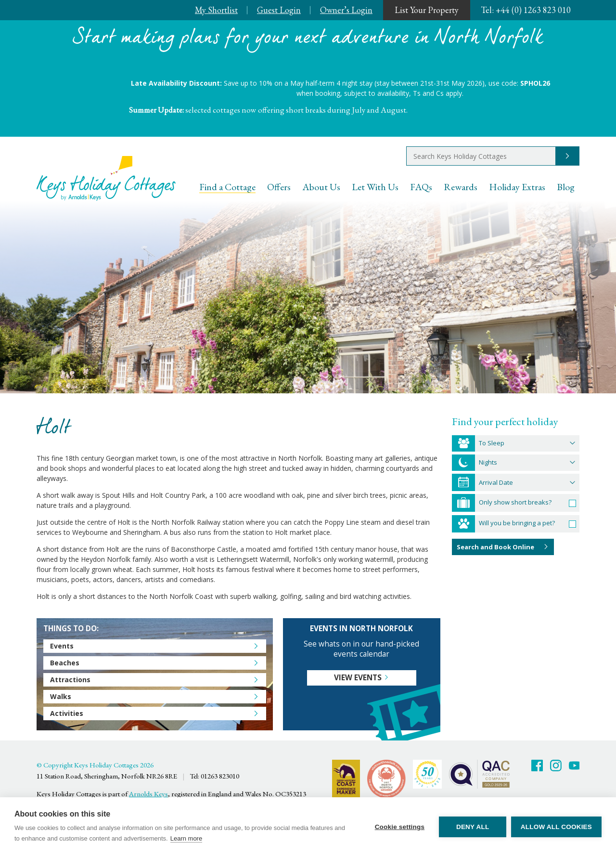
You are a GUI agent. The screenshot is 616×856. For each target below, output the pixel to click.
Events (62, 646)
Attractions (70, 680)
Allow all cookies (556, 827)
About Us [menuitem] (321, 187)
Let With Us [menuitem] (375, 187)
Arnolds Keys (148, 794)
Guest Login (279, 10)
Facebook (537, 765)
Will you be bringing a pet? (517, 523)
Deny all (473, 827)
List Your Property (427, 10)
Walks (61, 696)
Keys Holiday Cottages (106, 178)
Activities (67, 713)
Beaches (65, 663)
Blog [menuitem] (566, 187)
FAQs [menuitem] (421, 187)
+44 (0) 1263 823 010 (526, 10)
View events (358, 678)
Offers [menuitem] (279, 187)
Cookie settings (399, 827)
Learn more (186, 838)
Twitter (556, 765)
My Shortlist (216, 10)
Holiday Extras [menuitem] (517, 187)
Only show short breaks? (515, 502)
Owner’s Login (346, 10)
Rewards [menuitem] (461, 187)
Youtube (575, 765)
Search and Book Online (495, 547)
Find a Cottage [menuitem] (227, 187)
